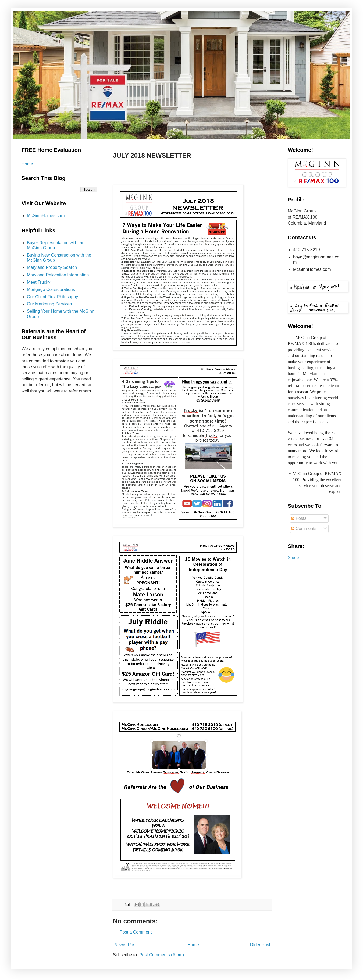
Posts (299, 518)
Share (293, 558)
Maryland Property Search (52, 267)
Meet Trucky (39, 282)
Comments (304, 529)
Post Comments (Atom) (162, 955)
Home (193, 945)
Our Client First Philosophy (52, 297)
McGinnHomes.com (46, 216)
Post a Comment (136, 932)
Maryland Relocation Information (58, 275)
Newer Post (125, 945)
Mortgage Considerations (51, 289)
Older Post (260, 945)
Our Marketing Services (49, 304)
